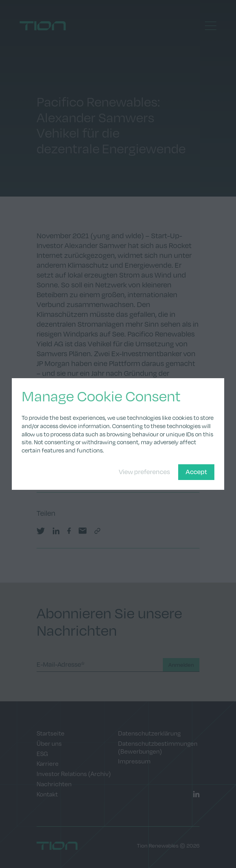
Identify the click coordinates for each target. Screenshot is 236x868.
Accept (196, 472)
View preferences (144, 472)
